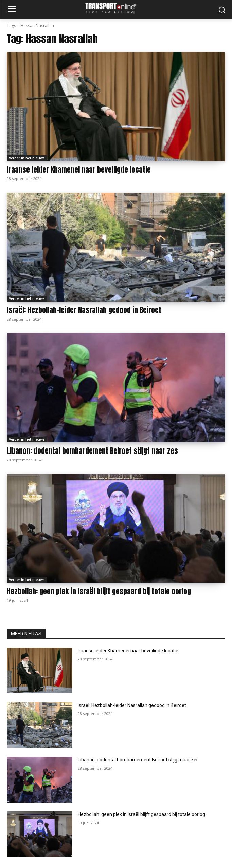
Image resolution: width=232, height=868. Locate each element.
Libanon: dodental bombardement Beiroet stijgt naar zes (92, 451)
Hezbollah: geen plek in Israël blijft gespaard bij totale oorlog (99, 591)
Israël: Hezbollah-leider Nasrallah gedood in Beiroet (84, 310)
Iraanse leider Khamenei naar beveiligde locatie (79, 170)
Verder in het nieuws (27, 158)
